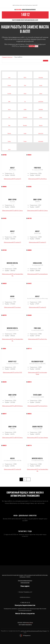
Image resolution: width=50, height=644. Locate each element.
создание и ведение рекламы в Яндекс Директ (34, 631)
